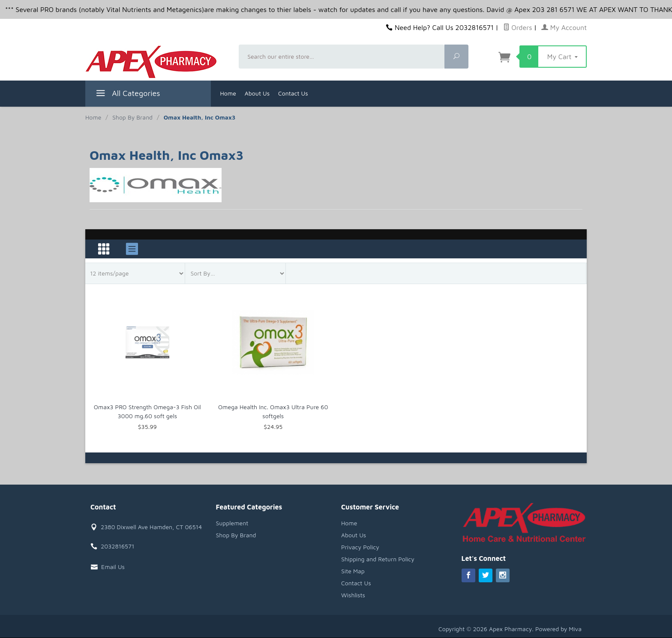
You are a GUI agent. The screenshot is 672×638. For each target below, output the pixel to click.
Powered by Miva (558, 629)
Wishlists (353, 595)
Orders (518, 27)
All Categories (127, 94)
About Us (257, 93)
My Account (564, 27)
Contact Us (293, 93)
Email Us (113, 567)
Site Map (353, 571)
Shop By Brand (236, 535)
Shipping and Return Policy (378, 559)
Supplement (232, 523)
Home (228, 93)
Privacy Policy (360, 547)
